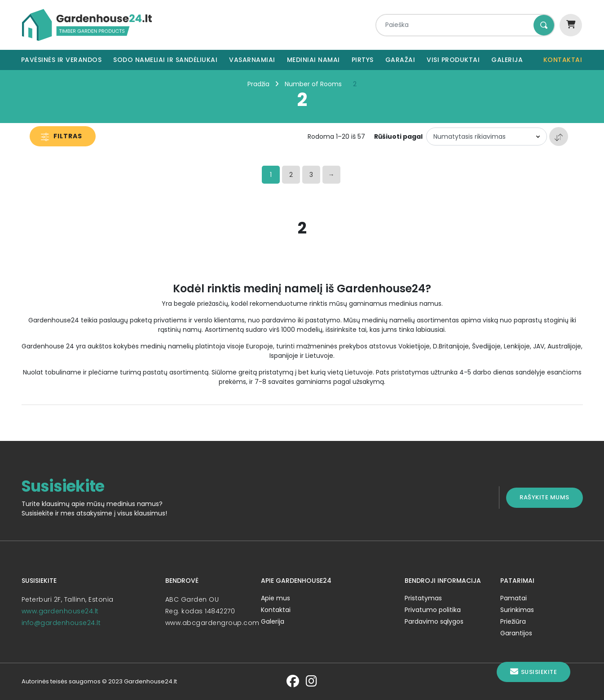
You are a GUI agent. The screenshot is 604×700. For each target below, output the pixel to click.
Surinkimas (517, 610)
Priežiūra (513, 621)
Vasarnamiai (252, 60)
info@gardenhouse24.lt (61, 623)
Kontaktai (563, 60)
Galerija (507, 60)
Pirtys (363, 60)
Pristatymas (423, 598)
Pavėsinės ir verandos (62, 60)
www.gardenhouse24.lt (60, 611)
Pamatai (514, 598)
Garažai (400, 60)
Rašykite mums (544, 497)
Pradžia (258, 84)
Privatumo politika (433, 610)
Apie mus (276, 598)
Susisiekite (533, 672)
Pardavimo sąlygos (434, 621)
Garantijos (516, 633)
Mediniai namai (313, 60)
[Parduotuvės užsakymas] (487, 136)
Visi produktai (453, 60)
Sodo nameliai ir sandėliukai (165, 60)
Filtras (62, 136)
